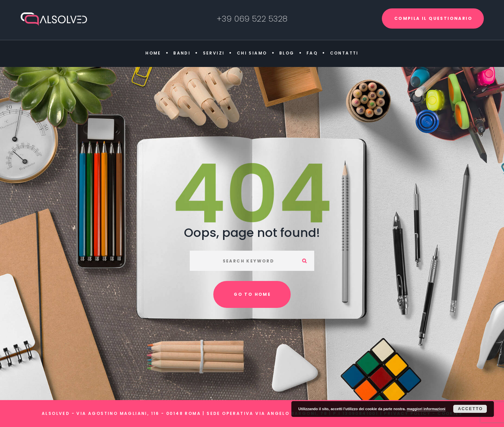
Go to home (252, 294)
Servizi (214, 53)
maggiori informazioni (426, 409)
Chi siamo (252, 53)
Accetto (471, 409)
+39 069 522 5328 (252, 19)
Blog (287, 53)
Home (153, 53)
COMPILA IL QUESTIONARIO (433, 18)
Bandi (182, 53)
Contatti (344, 53)
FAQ (312, 53)
